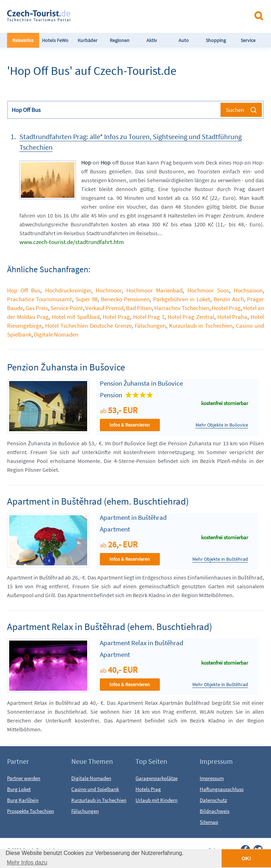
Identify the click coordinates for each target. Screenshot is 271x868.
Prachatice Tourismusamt (40, 299)
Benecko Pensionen (125, 299)
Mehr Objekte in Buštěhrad (220, 559)
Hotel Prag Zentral (191, 317)
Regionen (120, 40)
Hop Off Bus (24, 290)
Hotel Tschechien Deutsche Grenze (88, 326)
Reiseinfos (23, 40)
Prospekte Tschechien (31, 811)
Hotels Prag (148, 789)
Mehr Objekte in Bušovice (222, 425)
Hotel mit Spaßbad (76, 317)
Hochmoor (109, 290)
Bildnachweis (215, 811)
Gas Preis (37, 308)
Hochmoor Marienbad (154, 290)
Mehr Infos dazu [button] (27, 863)
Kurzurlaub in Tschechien (201, 326)
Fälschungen (150, 326)
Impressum (212, 778)
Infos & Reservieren (130, 425)
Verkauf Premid (104, 308)
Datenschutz (213, 800)
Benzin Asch (228, 299)
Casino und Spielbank (95, 789)
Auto (184, 40)
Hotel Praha (233, 317)
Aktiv (152, 40)
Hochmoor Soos (208, 290)
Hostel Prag (226, 308)
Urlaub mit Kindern (156, 800)
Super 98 (86, 299)
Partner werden (24, 778)
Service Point (67, 308)
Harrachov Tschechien (182, 308)
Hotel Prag (116, 317)
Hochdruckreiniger (68, 290)
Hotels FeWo (55, 40)
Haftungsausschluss (222, 789)
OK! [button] (246, 858)
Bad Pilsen (139, 308)
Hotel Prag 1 (149, 317)
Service (248, 40)
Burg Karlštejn (23, 800)
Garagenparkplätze (156, 778)
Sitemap (209, 822)
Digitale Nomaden (56, 334)
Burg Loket (19, 789)
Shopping (216, 40)
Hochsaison (248, 290)
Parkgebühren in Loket (182, 299)
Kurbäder (88, 40)
